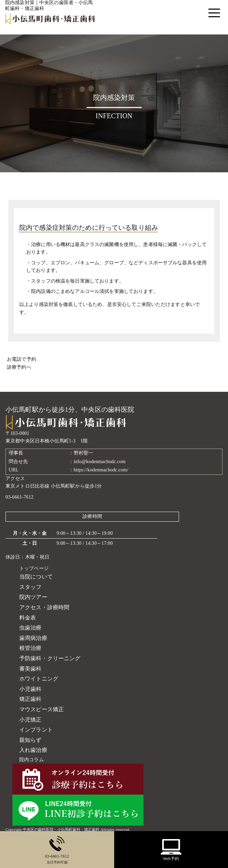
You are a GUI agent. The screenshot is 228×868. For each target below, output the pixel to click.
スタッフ (31, 587)
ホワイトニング (39, 679)
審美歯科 (31, 669)
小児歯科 (31, 689)
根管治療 (31, 648)
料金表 (28, 618)
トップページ (34, 568)
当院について (36, 577)
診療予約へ (19, 367)
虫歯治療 (31, 628)
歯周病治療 (33, 638)
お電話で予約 (22, 359)
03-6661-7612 (19, 497)
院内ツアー (33, 597)
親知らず (31, 740)
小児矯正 (31, 720)
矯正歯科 (31, 699)
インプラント (36, 730)
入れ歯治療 (33, 750)
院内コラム (32, 760)
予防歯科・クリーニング (50, 658)
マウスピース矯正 (42, 709)
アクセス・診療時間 (44, 607)
